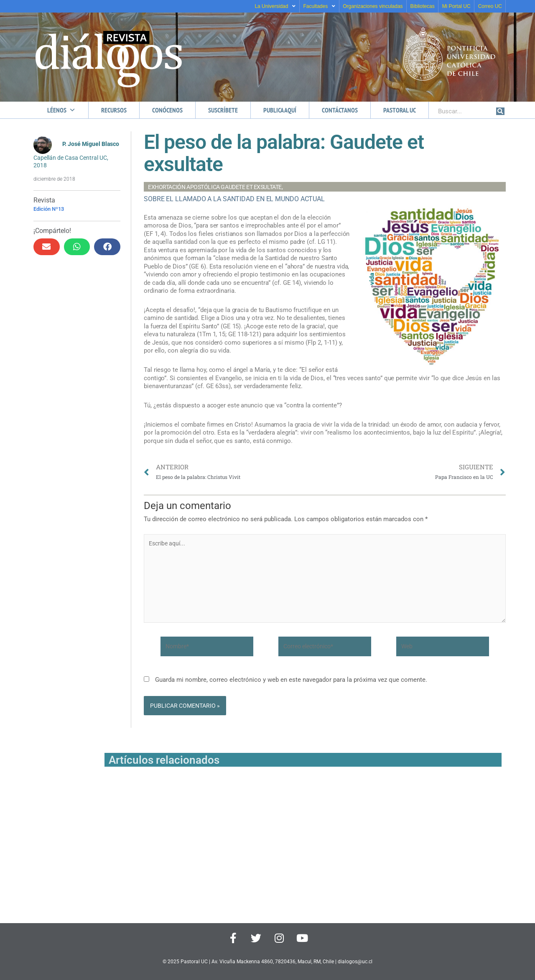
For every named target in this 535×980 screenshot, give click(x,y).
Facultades (319, 6)
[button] (47, 246)
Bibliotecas (423, 6)
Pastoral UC (400, 110)
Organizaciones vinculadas (373, 6)
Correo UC (490, 6)
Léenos (61, 110)
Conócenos (167, 110)
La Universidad (275, 6)
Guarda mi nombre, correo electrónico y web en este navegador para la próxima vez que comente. (291, 686)
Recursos (114, 110)
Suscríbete (223, 110)
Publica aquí (280, 110)
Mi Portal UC (456, 6)
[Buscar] (500, 111)
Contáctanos (340, 110)
